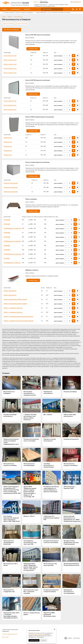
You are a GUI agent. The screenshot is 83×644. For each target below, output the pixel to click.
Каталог (10, 17)
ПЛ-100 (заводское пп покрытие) (12, 229)
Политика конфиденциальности (10, 634)
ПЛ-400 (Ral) (7, 246)
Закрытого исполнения (8, 23)
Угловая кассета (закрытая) (11, 183)
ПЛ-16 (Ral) (7, 259)
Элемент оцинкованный (10, 291)
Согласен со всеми (34, 640)
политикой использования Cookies (36, 634)
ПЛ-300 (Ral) (7, 233)
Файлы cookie (5, 637)
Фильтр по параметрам (12, 30)
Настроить (43, 640)
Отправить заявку (33, 49)
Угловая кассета (8, 138)
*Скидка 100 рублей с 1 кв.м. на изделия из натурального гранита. (53, 13)
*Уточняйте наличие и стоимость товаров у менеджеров (18, 13)
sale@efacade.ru (77, 2)
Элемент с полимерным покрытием (13, 308)
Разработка (70, 638)
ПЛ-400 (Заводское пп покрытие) (12, 254)
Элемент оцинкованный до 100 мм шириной (15, 300)
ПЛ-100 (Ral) (7, 220)
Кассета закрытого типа (10, 101)
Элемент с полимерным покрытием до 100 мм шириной (18, 317)
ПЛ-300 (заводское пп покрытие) (12, 242)
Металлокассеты (18, 17)
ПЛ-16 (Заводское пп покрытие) (12, 263)
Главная (4, 17)
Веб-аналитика (77, 638)
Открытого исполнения (22, 23)
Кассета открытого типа (10, 56)
